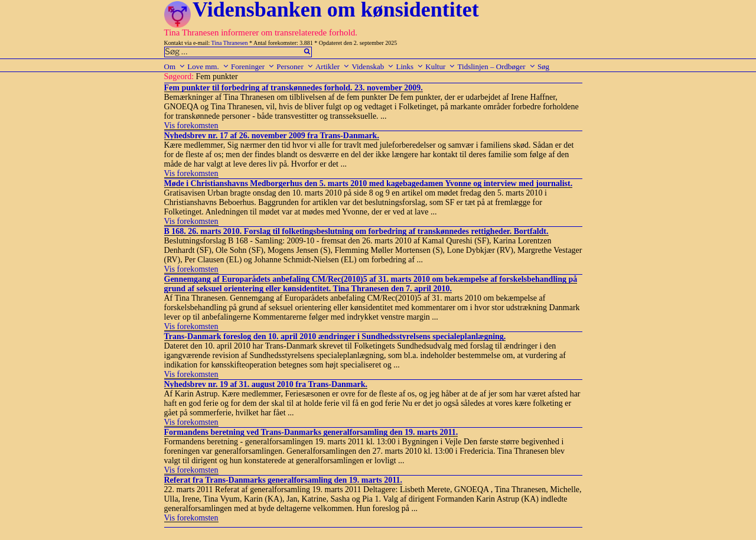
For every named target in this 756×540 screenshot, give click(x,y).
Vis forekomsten (191, 126)
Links (410, 66)
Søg (543, 66)
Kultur (440, 66)
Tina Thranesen (230, 43)
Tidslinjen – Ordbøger (497, 66)
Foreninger (253, 66)
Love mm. (208, 66)
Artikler (333, 66)
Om (175, 66)
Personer (295, 66)
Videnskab (373, 66)
